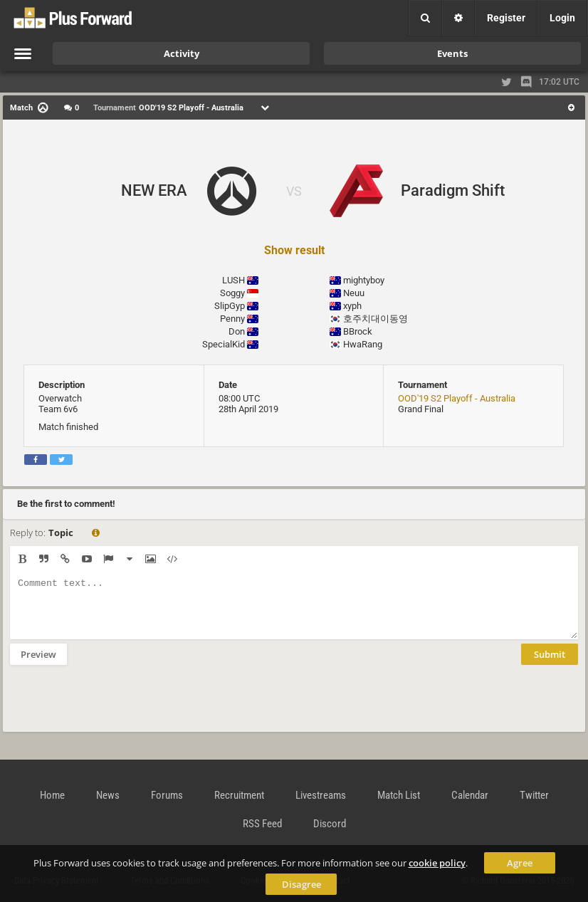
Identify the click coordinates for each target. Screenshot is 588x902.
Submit (550, 665)
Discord (330, 824)
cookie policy (437, 863)
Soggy (232, 293)
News (108, 795)
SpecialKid (224, 344)
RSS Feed (262, 824)
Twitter (534, 795)
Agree (520, 863)
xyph (352, 306)
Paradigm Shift (453, 190)
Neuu (354, 293)
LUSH (233, 280)
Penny (232, 319)
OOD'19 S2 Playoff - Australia (457, 398)
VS (294, 191)
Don (237, 331)
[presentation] (118, 708)
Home (52, 795)
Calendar (470, 795)
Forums (167, 795)
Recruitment (239, 795)
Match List (399, 795)
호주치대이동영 (376, 319)
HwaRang (363, 344)
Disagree (301, 884)
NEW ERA (154, 190)
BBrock (358, 331)
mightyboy (364, 280)
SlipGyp (230, 306)
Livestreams (321, 795)
